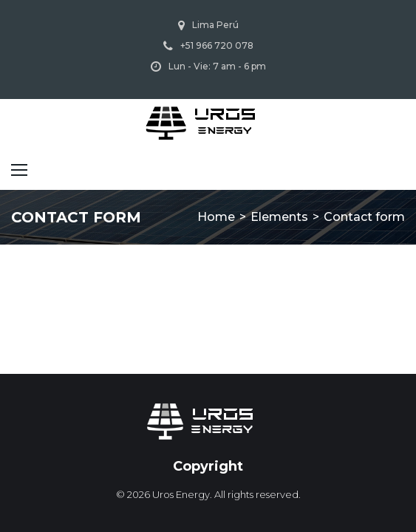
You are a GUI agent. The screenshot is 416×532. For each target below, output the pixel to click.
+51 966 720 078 (217, 45)
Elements (279, 217)
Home (216, 217)
